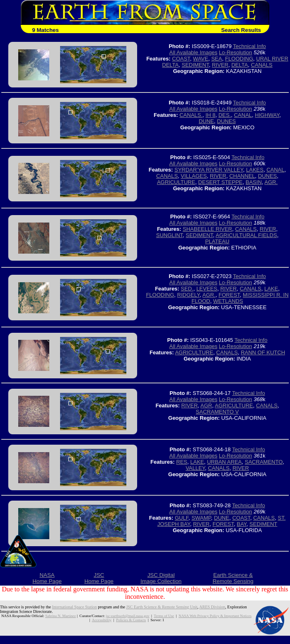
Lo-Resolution (235, 52)
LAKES (255, 170)
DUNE (207, 121)
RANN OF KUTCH (263, 352)
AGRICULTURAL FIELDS (247, 235)
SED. (187, 289)
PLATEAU (217, 241)
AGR (206, 406)
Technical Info (249, 46)
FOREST (229, 295)
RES (182, 462)
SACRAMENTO (264, 462)
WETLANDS (228, 301)
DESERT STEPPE (220, 182)
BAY (241, 524)
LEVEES (207, 289)
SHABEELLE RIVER (207, 229)
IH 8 (210, 115)
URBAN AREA (225, 462)
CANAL (243, 115)
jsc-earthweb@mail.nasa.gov (127, 616)
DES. (225, 115)
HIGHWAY (267, 115)
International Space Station (75, 607)
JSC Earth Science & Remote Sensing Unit (162, 607)
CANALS (262, 65)
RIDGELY (188, 295)
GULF (182, 518)
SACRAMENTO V (217, 412)
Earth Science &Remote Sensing (233, 578)
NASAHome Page (47, 578)
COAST (181, 59)
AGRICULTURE (176, 182)
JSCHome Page (99, 578)
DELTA (239, 65)
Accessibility (102, 620)
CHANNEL (242, 176)
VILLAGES (194, 176)
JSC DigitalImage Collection (161, 578)
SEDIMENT (196, 65)
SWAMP (201, 518)
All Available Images (193, 52)
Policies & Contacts (131, 620)
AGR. (271, 182)
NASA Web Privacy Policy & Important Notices (215, 616)
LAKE (271, 289)
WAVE (201, 59)
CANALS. (191, 115)
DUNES (227, 121)
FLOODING (239, 59)
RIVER (220, 65)
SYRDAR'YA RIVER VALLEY (209, 170)
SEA (217, 59)
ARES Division (212, 607)
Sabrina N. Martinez (60, 616)
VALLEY (195, 468)
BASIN (254, 182)
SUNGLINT (169, 235)
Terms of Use (164, 616)
